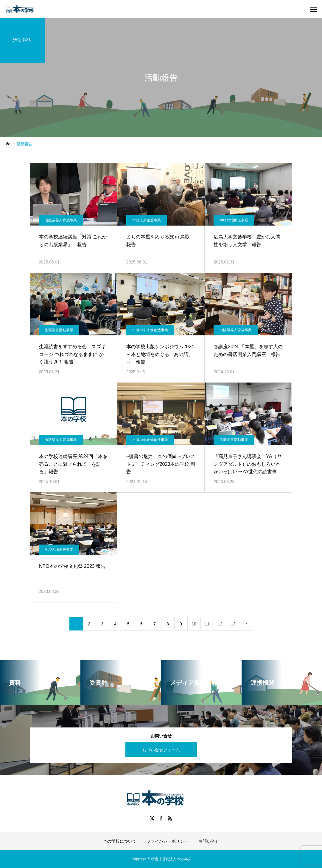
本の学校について (120, 841)
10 (194, 624)
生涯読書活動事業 (59, 330)
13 (233, 624)
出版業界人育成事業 (61, 220)
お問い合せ (209, 841)
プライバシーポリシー (167, 841)
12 (220, 624)
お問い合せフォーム (161, 750)
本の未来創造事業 (147, 220)
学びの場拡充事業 (234, 220)
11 (207, 624)
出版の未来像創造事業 (150, 330)
